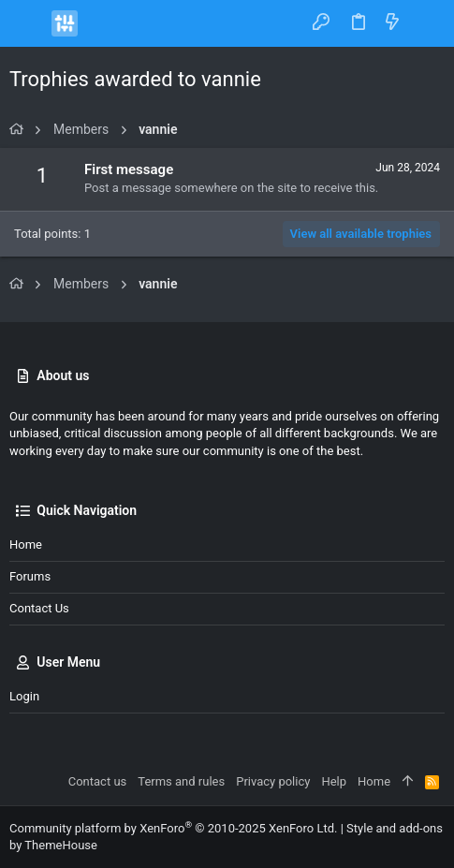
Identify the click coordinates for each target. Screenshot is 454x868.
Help (334, 781)
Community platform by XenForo (173, 828)
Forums (30, 576)
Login (24, 696)
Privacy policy (273, 781)
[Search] (426, 23)
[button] (28, 23)
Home (26, 544)
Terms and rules (181, 781)
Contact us (39, 608)
